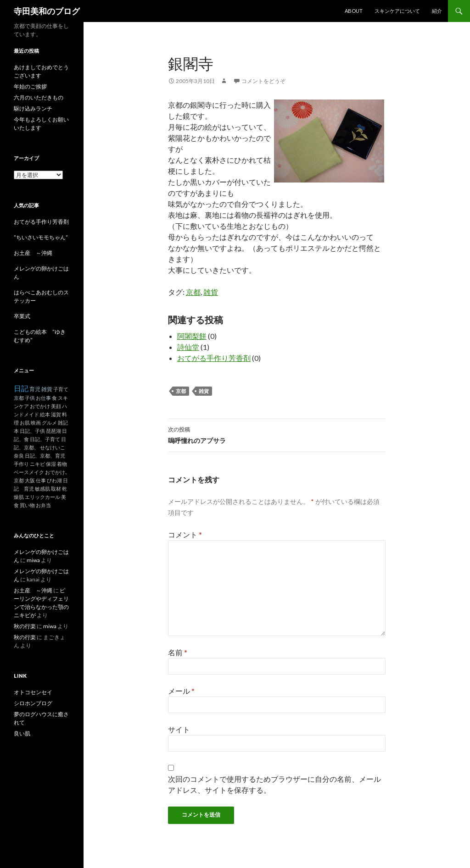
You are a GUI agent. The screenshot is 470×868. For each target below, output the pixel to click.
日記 (21, 388)
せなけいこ (53, 447)
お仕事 (43, 398)
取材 (56, 489)
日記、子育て (45, 439)
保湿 (51, 464)
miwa (33, 560)
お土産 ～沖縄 (33, 253)
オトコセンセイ (33, 692)
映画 (36, 423)
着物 (62, 464)
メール (181, 691)
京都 (193, 292)
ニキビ (37, 464)
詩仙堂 (188, 347)
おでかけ (40, 406)
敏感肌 (42, 489)
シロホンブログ (33, 703)
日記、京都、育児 (45, 456)
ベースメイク (29, 472)
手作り (21, 464)
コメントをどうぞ (263, 81)
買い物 (27, 505)
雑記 (63, 423)
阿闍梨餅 (192, 336)
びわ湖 (54, 480)
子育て (61, 389)
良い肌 (22, 733)
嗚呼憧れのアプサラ (277, 434)
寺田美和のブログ (47, 11)
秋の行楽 (25, 626)
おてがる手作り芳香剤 (214, 358)
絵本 (45, 414)
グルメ (49, 423)
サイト (179, 729)
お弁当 (43, 505)
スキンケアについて (397, 11)
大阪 (30, 480)
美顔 (56, 406)
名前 (178, 652)
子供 (30, 398)
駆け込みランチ (33, 108)
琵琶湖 (53, 431)
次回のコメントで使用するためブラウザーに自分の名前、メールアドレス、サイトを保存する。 (274, 784)
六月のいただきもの (39, 97)
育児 (35, 389)
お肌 (25, 423)
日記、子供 (32, 431)
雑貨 (211, 292)
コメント (185, 534)
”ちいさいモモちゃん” (44, 237)
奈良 (19, 456)
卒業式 (22, 316)
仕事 (41, 480)
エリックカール (42, 497)
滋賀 (56, 414)
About (354, 11)
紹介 (437, 11)
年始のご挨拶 (30, 86)
